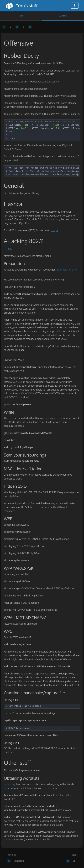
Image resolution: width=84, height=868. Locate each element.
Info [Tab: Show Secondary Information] (21, 16)
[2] (8, 249)
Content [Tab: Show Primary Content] (63, 16)
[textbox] (44, 706)
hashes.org (10, 784)
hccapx (54, 230)
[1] (5, 249)
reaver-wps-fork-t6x (66, 270)
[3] (12, 249)
